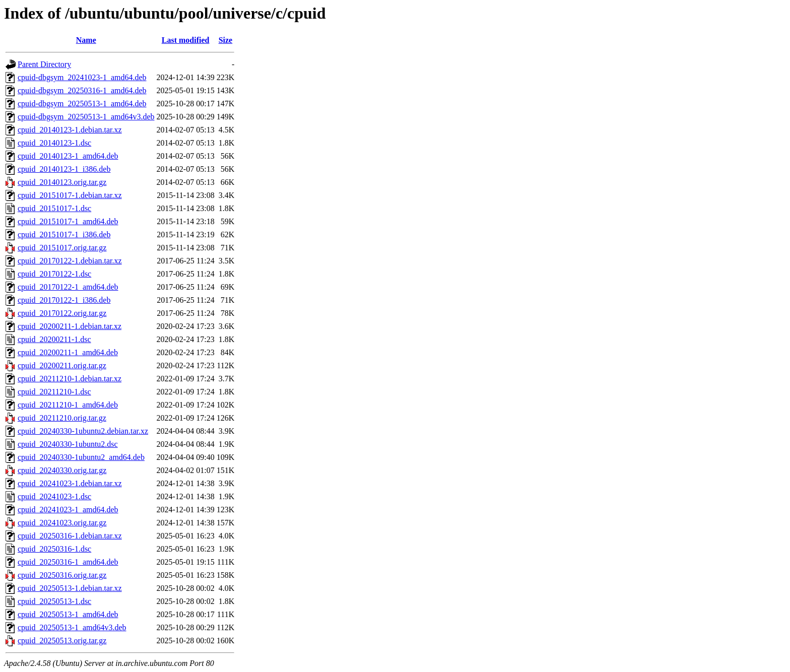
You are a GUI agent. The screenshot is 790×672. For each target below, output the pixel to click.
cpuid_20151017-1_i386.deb (64, 234)
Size (226, 40)
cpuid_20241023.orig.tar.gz (62, 523)
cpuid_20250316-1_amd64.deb (68, 562)
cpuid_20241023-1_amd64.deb (68, 510)
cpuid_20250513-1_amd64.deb (68, 614)
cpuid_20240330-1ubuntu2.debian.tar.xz (83, 431)
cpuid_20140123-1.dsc (54, 143)
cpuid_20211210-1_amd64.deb (68, 405)
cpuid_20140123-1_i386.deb (64, 169)
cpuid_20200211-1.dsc (54, 339)
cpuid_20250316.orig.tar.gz (62, 575)
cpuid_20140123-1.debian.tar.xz (70, 130)
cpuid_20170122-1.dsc (54, 274)
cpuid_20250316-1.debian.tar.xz (70, 536)
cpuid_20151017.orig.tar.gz (62, 248)
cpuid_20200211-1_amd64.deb (68, 352)
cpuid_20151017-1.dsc (54, 208)
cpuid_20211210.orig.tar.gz (62, 418)
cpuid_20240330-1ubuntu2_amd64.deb (81, 457)
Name (86, 40)
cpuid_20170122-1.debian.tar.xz (70, 261)
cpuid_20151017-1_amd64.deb (68, 221)
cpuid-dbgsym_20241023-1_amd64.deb (82, 77)
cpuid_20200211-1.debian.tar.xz (70, 326)
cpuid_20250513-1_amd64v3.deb (72, 627)
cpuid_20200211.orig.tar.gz (62, 365)
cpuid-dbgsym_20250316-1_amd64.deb (82, 90)
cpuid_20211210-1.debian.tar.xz (70, 379)
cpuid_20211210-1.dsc (54, 392)
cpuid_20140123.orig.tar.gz (62, 182)
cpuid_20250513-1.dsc (54, 601)
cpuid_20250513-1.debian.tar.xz (70, 588)
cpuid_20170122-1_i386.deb (64, 300)
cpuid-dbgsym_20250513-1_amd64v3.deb (86, 117)
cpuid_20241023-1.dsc (54, 496)
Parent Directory (44, 64)
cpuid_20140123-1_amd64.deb (68, 156)
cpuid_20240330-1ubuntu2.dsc (68, 444)
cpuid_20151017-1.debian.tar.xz (70, 195)
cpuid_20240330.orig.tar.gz (62, 470)
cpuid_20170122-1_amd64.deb (68, 287)
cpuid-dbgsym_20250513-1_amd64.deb (82, 104)
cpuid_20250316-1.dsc (54, 549)
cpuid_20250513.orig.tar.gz (62, 641)
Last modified (186, 40)
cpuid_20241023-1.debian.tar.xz (70, 483)
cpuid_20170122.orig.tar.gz (62, 313)
